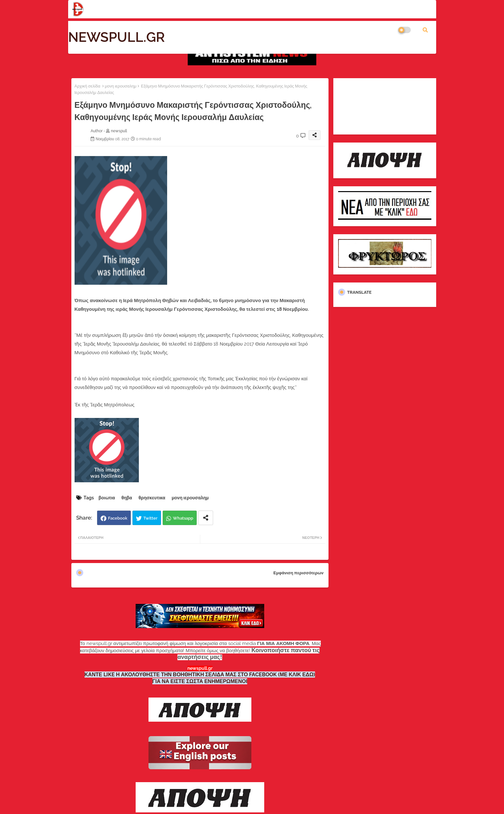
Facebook (118, 518)
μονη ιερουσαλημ (121, 86)
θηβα (127, 498)
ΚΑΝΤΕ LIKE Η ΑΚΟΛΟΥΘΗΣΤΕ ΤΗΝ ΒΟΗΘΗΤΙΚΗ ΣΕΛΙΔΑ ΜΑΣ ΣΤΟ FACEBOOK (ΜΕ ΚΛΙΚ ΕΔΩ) (200, 675)
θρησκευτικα (152, 498)
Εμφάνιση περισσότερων (299, 573)
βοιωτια (107, 498)
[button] (425, 30)
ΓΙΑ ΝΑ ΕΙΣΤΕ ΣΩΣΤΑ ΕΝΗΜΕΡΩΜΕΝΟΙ (200, 681)
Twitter (150, 518)
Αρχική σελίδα (87, 86)
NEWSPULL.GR (117, 37)
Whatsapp (183, 518)
